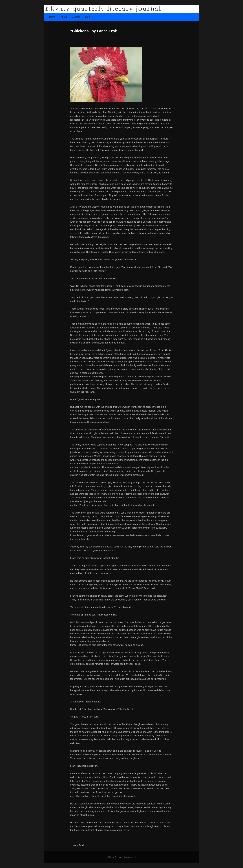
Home (52, 17)
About (64, 17)
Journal (76, 17)
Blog (87, 17)
